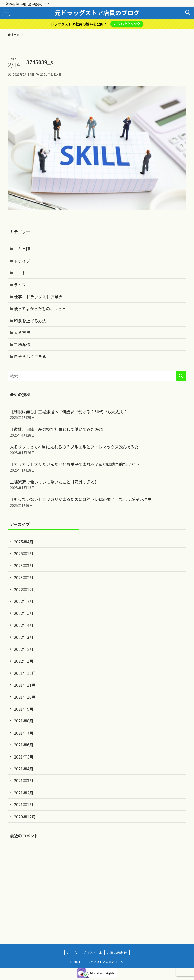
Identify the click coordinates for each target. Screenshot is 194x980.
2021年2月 (24, 793)
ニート (20, 273)
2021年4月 (24, 769)
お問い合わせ (117, 953)
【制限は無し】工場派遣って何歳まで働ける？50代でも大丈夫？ (97, 414)
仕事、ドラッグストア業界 (38, 297)
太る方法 (22, 332)
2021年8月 (24, 721)
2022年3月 (24, 637)
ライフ (20, 285)
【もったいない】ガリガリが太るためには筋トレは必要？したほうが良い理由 (97, 502)
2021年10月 (25, 697)
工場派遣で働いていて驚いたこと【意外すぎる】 (97, 485)
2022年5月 (24, 613)
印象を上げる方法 (30, 321)
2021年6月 (24, 745)
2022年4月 (24, 625)
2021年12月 (25, 673)
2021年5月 (24, 757)
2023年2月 (24, 577)
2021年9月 (24, 709)
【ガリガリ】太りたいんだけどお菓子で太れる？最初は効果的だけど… (97, 467)
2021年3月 (24, 780)
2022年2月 (24, 649)
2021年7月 (24, 733)
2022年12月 (25, 589)
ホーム (72, 953)
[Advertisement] (97, 885)
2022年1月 (24, 661)
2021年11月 (25, 685)
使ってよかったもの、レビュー (42, 309)
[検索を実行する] (181, 376)
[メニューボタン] (6, 13)
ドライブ (22, 261)
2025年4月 (24, 542)
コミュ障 (22, 249)
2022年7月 (24, 601)
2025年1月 (24, 553)
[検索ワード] (97, 376)
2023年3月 (24, 565)
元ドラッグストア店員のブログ (97, 13)
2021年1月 (24, 804)
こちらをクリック (127, 24)
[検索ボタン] (188, 13)
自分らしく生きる (30, 356)
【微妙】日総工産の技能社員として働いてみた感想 (97, 432)
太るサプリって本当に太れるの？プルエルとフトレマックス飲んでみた (97, 450)
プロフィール (92, 953)
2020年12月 (25, 817)
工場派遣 (22, 344)
